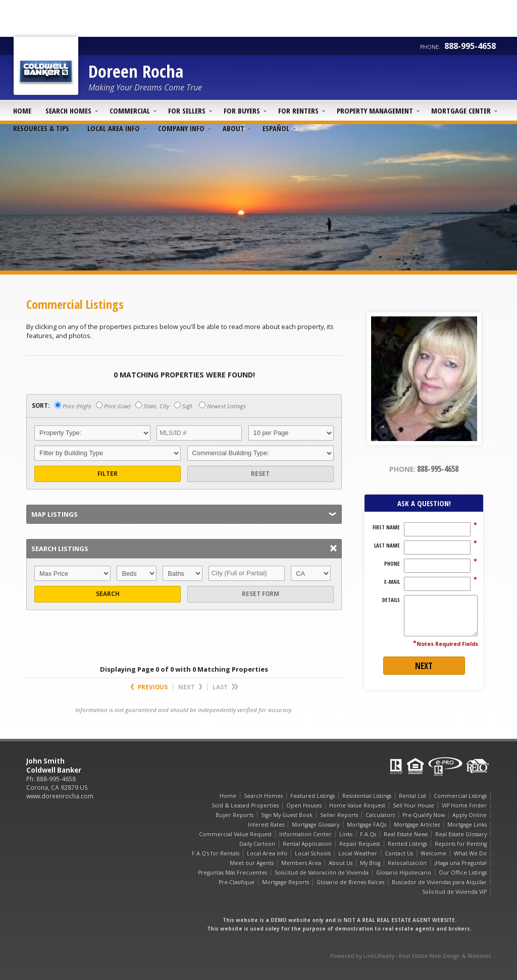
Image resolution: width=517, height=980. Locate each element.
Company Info (181, 128)
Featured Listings (313, 796)
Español (276, 128)
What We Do (470, 853)
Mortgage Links (467, 825)
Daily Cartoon (257, 844)
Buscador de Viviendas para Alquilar (439, 882)
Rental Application (307, 844)
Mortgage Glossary (316, 825)
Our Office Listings (463, 873)
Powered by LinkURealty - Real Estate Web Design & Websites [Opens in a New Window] (410, 956)
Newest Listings (222, 406)
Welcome (433, 853)
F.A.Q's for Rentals (216, 853)
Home (22, 111)
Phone (392, 564)
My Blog (370, 863)
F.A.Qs (368, 834)
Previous (149, 687)
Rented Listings (407, 844)
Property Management (375, 111)
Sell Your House (413, 805)
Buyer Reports (235, 815)
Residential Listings (367, 796)
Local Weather (358, 853)
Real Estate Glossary (461, 834)
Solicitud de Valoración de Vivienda (322, 873)
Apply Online (470, 815)
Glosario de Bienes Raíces (350, 882)
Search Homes (68, 111)
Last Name (387, 546)
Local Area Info (114, 128)
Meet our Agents (252, 863)
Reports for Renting (461, 844)
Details (391, 600)
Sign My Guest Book (287, 815)
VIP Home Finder (464, 805)
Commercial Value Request (235, 834)
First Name (386, 527)
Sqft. (184, 406)
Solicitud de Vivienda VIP (454, 892)
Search (108, 594)
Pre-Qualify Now (424, 815)
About (234, 128)
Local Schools (313, 853)
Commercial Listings (460, 796)
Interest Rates (266, 825)
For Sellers (187, 111)
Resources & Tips (41, 128)
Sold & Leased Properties (245, 805)
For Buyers (242, 111)
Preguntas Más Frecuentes (232, 873)
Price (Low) (113, 406)
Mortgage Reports (286, 882)
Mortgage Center (461, 111)
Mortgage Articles (417, 825)
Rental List (412, 796)
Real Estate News (406, 834)
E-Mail (392, 582)
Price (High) (73, 406)
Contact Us (399, 853)
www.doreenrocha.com (60, 796)
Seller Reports (339, 815)
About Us (341, 863)
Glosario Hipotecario (404, 873)
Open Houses (304, 805)
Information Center (305, 834)
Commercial (130, 111)
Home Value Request (357, 805)
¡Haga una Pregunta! (460, 863)
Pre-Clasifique (237, 882)
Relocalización (407, 863)
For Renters (298, 111)
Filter (108, 474)
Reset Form (261, 594)
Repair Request (360, 844)
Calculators (380, 815)
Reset (260, 474)
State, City (152, 406)
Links (346, 834)
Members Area (301, 863)
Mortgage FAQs (367, 825)
